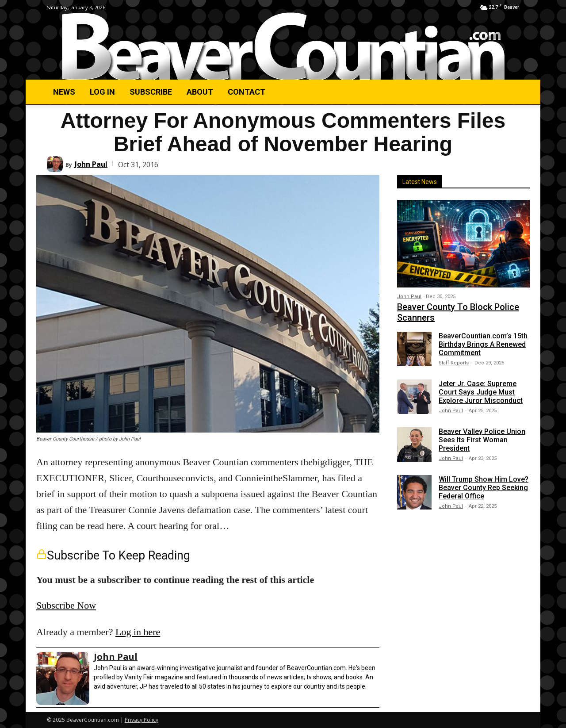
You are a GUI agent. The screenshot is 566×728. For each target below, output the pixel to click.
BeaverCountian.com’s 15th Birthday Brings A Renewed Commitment (483, 344)
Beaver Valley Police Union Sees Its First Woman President (482, 440)
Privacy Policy (141, 720)
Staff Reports (454, 363)
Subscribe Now (66, 605)
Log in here (138, 632)
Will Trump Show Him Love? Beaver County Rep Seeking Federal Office (484, 488)
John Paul (91, 164)
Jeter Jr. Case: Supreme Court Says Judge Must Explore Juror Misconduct (481, 392)
